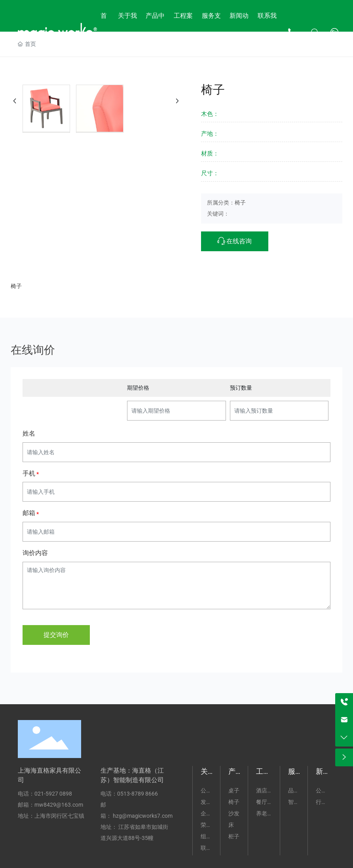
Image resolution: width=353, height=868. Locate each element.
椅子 (240, 203)
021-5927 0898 (53, 794)
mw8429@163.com (59, 805)
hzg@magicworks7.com (143, 816)
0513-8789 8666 (138, 794)
